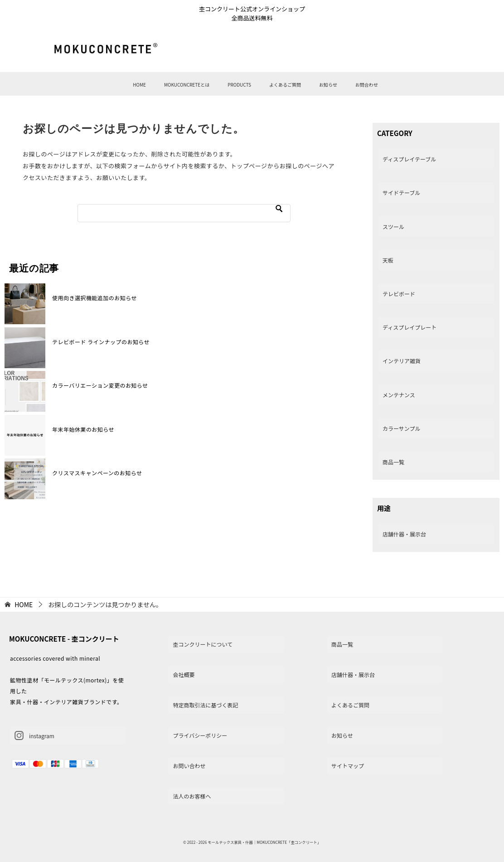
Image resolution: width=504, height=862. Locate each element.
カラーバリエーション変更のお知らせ (100, 385)
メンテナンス (399, 395)
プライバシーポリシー (200, 735)
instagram (34, 735)
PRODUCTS (239, 85)
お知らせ (328, 85)
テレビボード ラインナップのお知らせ (101, 342)
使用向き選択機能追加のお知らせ (94, 298)
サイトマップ (348, 766)
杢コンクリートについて (203, 644)
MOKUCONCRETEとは (187, 85)
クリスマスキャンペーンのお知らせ (97, 473)
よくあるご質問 (285, 85)
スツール (393, 226)
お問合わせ (367, 85)
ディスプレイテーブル (409, 159)
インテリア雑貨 (402, 361)
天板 (388, 260)
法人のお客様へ (192, 796)
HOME (139, 85)
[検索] (184, 213)
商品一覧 (393, 462)
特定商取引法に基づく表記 (205, 705)
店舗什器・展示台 (404, 534)
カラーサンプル (401, 428)
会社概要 (184, 675)
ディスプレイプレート (409, 327)
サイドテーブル (401, 192)
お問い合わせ (189, 766)
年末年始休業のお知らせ (83, 429)
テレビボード (399, 294)
